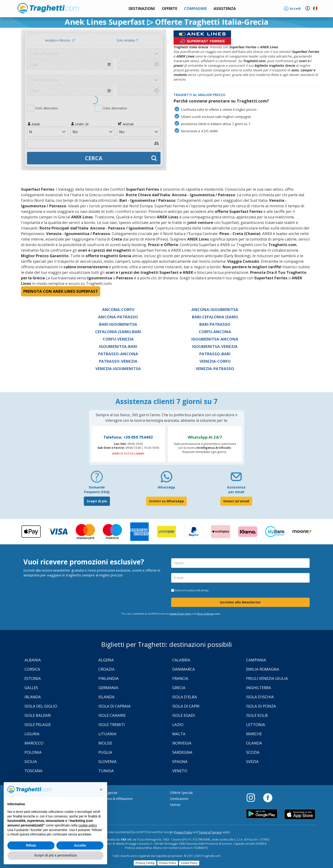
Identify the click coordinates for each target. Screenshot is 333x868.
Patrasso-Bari (215, 354)
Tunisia (106, 771)
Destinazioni (179, 799)
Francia (180, 678)
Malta (179, 734)
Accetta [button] (80, 845)
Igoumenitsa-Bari (118, 346)
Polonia (33, 752)
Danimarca (184, 669)
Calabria (181, 660)
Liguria (32, 734)
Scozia (253, 752)
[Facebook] (268, 797)
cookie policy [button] (87, 825)
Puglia (105, 752)
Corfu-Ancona (215, 332)
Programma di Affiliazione (113, 799)
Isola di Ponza (261, 706)
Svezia (252, 761)
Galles (31, 688)
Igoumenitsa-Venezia (215, 346)
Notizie (175, 805)
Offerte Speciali (181, 793)
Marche (254, 734)
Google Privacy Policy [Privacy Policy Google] (180, 614)
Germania (108, 688)
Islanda (106, 697)
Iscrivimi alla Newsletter (240, 602)
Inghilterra (259, 688)
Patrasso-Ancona (118, 354)
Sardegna (182, 752)
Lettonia (256, 725)
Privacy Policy (183, 832)
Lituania (107, 734)
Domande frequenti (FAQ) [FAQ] (97, 490)
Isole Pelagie (38, 725)
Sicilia (31, 761)
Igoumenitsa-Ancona (215, 339)
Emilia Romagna (263, 669)
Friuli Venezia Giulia (267, 678)
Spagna (180, 761)
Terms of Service (205, 614)
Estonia (33, 678)
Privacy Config (145, 863)
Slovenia (107, 761)
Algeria (106, 660)
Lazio (178, 725)
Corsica (32, 669)
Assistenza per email (236, 490)
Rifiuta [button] (31, 845)
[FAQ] (97, 478)
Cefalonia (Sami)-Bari (118, 332)
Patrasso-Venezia (118, 361)
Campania (256, 660)
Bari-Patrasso (215, 324)
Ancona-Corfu (118, 309)
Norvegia (182, 743)
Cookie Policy (189, 863)
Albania (33, 660)
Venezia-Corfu (215, 361)
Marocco (34, 743)
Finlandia (109, 678)
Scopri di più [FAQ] (97, 501)
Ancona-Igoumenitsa (215, 309)
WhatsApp (166, 487)
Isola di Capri (186, 706)
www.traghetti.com (48, 8)
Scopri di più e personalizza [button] (55, 855)
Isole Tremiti (112, 725)
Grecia (179, 688)
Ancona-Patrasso (118, 317)
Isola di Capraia (115, 706)
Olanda (254, 743)
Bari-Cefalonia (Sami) (215, 317)
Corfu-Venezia (118, 339)
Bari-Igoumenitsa (118, 324)
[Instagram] (253, 797)
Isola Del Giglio (41, 706)
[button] (225, 9)
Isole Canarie (112, 715)
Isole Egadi (184, 715)
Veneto (180, 771)
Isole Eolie (257, 715)
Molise (105, 743)
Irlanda (33, 697)
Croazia (106, 669)
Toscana (33, 771)
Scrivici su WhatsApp (166, 501)
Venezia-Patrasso (215, 369)
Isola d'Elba (185, 697)
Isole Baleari (38, 715)
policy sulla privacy (199, 590)
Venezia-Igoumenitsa (118, 369)
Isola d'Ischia (260, 697)
